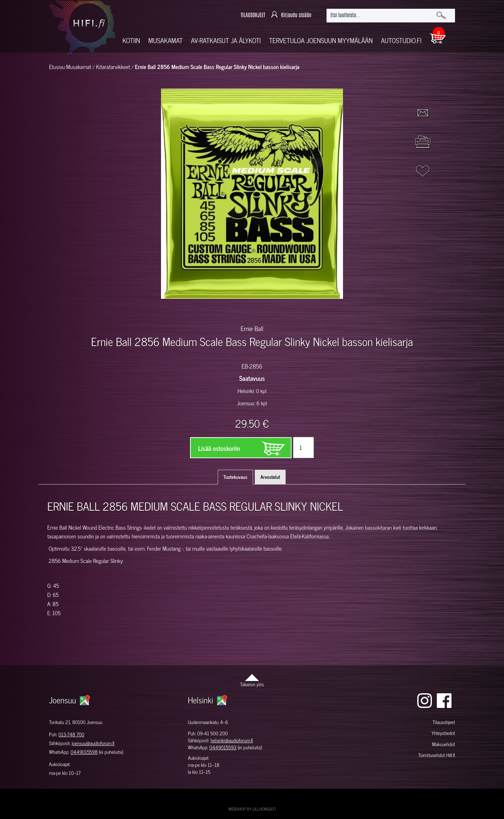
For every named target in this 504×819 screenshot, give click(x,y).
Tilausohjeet (444, 722)
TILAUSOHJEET (253, 15)
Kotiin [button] (131, 40)
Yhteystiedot (443, 733)
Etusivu (57, 67)
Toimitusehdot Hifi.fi (437, 755)
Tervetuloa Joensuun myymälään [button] (321, 40)
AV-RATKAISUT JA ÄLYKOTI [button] (226, 40)
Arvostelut (270, 477)
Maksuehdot (443, 744)
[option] (170, 311)
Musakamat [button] (166, 40)
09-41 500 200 (213, 733)
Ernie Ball (252, 328)
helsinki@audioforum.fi (232, 740)
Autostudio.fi (401, 40)
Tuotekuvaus (235, 477)
